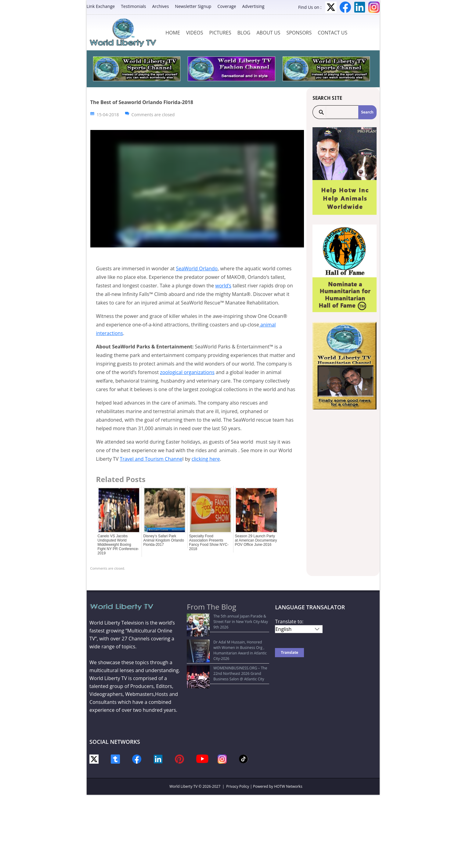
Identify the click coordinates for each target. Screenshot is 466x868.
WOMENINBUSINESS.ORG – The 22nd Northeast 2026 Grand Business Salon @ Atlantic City (223, 656)
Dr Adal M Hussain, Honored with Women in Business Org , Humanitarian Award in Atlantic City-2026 (228, 636)
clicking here (206, 459)
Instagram (374, 7)
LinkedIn (360, 7)
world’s (223, 286)
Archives (160, 6)
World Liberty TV (183, 786)
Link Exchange (101, 6)
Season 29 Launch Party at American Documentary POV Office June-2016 (256, 540)
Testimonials (133, 6)
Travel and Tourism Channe (151, 459)
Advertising (253, 6)
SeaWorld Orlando (197, 268)
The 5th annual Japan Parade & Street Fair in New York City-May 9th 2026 (228, 619)
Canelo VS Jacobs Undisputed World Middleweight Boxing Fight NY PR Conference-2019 (118, 545)
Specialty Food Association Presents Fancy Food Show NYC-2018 (209, 542)
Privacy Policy (238, 786)
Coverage (227, 6)
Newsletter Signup (193, 6)
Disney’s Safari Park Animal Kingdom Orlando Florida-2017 (164, 540)
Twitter (331, 7)
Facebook (345, 7)
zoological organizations (187, 372)
